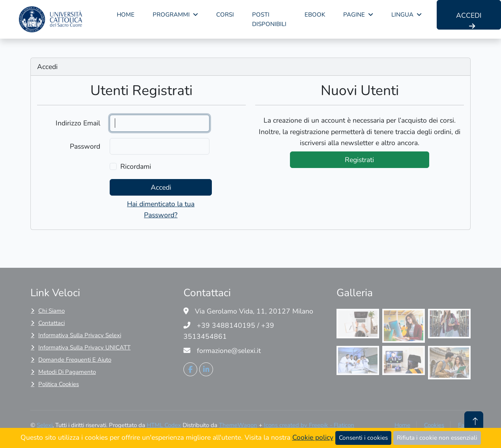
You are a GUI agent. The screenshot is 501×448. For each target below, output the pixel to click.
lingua (402, 15)
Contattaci (51, 323)
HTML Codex (164, 425)
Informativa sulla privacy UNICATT (84, 347)
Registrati (359, 160)
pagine (354, 15)
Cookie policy (313, 437)
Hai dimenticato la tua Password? (161, 209)
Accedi (469, 20)
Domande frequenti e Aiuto (75, 360)
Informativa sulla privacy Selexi (80, 335)
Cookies (434, 425)
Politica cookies (59, 384)
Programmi (171, 15)
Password (85, 146)
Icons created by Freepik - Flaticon (309, 425)
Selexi (45, 425)
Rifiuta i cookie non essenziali (437, 438)
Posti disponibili (269, 19)
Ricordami (136, 166)
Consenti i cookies (363, 438)
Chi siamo (51, 311)
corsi (225, 15)
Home (126, 15)
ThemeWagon (238, 425)
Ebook (315, 15)
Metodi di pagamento (67, 372)
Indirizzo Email (78, 123)
